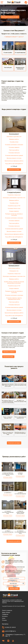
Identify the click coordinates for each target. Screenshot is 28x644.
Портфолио (5, 614)
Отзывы (4, 620)
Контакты (5, 616)
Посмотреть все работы (14, 541)
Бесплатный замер (8, 357)
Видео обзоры (6, 612)
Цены (4, 618)
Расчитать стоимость (9, 352)
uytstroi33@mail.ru (10, 631)
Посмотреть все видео (14, 443)
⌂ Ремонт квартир (6, 21)
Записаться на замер (14, 170)
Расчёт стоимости (7, 610)
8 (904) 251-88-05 (10, 627)
